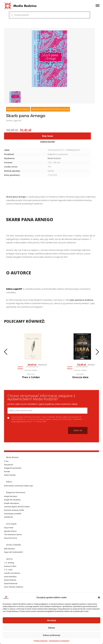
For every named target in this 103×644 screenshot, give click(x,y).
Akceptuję (51, 620)
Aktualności (9, 465)
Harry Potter (9, 528)
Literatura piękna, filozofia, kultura (50, 109)
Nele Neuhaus (9, 549)
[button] (99, 597)
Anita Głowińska (10, 577)
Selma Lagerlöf (14, 289)
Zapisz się (78, 430)
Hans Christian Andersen (14, 587)
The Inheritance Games (13, 535)
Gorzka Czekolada (13, 545)
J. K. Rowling (9, 563)
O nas (6, 461)
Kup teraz (48, 136)
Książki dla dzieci (11, 496)
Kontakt (7, 472)
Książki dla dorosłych (18, 109)
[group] (49, 59)
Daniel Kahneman (11, 583)
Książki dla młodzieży (12, 500)
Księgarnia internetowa (16, 492)
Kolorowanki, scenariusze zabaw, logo (18, 486)
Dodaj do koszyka (47, 142)
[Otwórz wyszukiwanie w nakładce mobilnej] (50, 15)
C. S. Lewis (8, 570)
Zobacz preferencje (51, 635)
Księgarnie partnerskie (13, 468)
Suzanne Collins (10, 566)
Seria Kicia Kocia (10, 538)
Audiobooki (8, 517)
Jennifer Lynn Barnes (12, 573)
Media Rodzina (54, 158)
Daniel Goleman (10, 580)
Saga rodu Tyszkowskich (13, 552)
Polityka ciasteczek (41, 641)
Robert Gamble (10, 475)
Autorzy (9, 559)
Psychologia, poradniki (13, 514)
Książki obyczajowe (12, 503)
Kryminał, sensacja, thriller (14, 510)
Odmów (52, 628)
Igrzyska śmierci (10, 531)
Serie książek (11, 524)
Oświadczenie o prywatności (59, 641)
